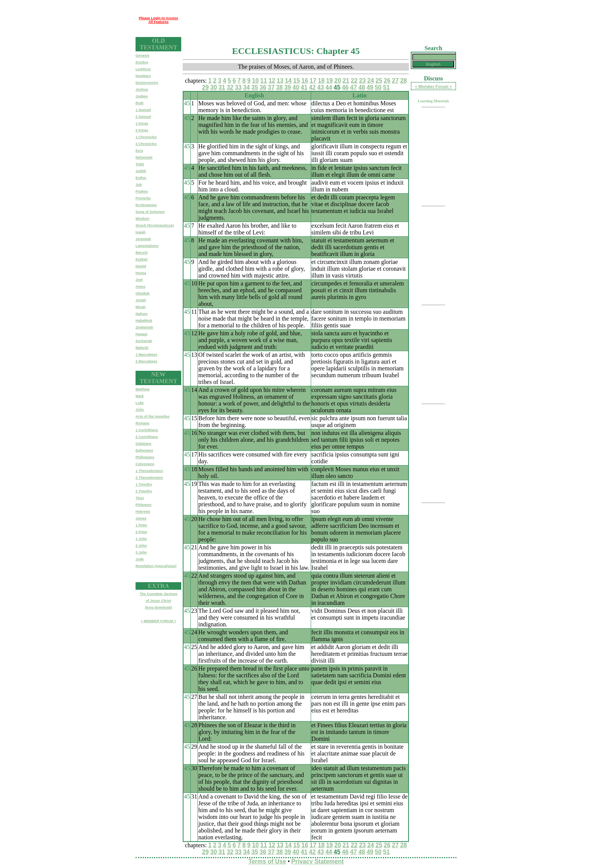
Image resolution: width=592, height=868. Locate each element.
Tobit (140, 164)
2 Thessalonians (149, 478)
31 (222, 87)
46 (345, 87)
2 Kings (142, 130)
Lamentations (147, 246)
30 (214, 87)
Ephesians (144, 450)
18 (321, 81)
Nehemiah (144, 157)
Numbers (143, 76)
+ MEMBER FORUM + (158, 621)
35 (255, 87)
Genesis (142, 56)
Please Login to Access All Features (159, 20)
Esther (141, 178)
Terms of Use (267, 861)
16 (305, 81)
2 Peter (141, 532)
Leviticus (143, 69)
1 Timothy (144, 484)
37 (271, 87)
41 (304, 87)
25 (379, 81)
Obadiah (143, 293)
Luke (140, 403)
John (140, 410)
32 (230, 87)
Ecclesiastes (146, 205)
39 (288, 87)
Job (139, 185)
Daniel (141, 266)
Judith (141, 171)
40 (296, 87)
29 (205, 87)
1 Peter (141, 525)
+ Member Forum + (433, 86)
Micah (140, 307)
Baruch (142, 253)
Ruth (140, 103)
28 (404, 81)
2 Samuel (143, 117)
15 (297, 81)
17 (313, 81)
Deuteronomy (147, 83)
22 (354, 81)
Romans (143, 423)
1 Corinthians (147, 430)
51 (387, 87)
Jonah (141, 300)
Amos (140, 287)
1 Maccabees (146, 355)
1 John (141, 539)
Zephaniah (144, 327)
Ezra (139, 151)
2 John (141, 546)
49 (370, 87)
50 (378, 87)
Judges (142, 96)
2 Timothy (144, 491)
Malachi (142, 348)
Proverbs (143, 198)
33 (238, 87)
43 (321, 87)
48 (362, 87)
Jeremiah (143, 239)
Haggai (141, 334)
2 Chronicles (146, 144)
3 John (141, 552)
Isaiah (140, 232)
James (141, 518)
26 (387, 81)
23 (362, 81)
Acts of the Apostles (153, 416)
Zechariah (144, 341)
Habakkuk (144, 321)
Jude (140, 559)
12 (272, 81)
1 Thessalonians (149, 471)
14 (288, 81)
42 (312, 87)
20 (338, 81)
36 (263, 87)
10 (256, 81)
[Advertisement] (319, 20)
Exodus (142, 62)
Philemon (143, 505)
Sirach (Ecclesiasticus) (155, 225)
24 (371, 81)
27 (395, 81)
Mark (140, 396)
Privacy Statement (318, 861)
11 (264, 81)
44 (329, 87)
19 (330, 81)
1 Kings (142, 123)
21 (346, 81)
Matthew (143, 389)
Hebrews (143, 512)
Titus (140, 498)
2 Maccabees (146, 361)
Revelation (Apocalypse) (156, 566)
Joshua (142, 89)
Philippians (145, 457)
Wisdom (142, 219)
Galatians (143, 444)
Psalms (142, 191)
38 (279, 87)
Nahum (142, 314)
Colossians (145, 464)
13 (280, 81)
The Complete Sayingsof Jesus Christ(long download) (159, 601)
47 (353, 87)
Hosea (141, 273)
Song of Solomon (150, 212)
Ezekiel (142, 259)
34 (247, 87)
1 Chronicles (146, 137)
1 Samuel (143, 110)
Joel (139, 280)
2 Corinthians (147, 437)
